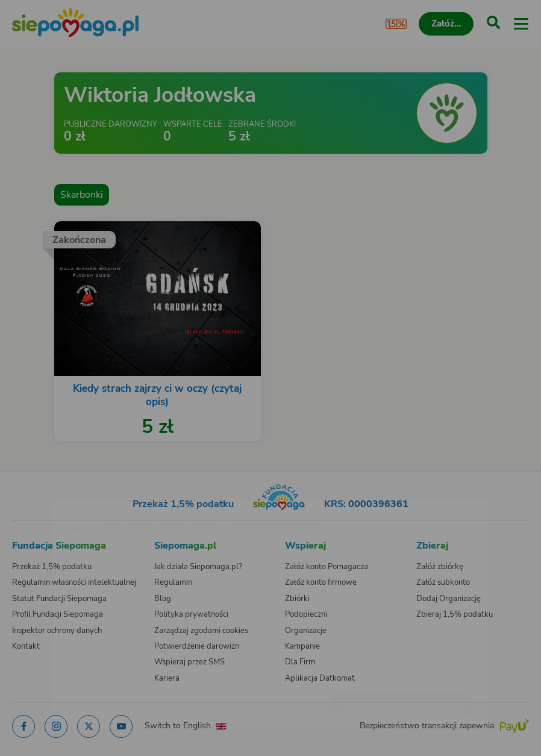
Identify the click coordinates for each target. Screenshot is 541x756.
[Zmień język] (34, 507)
